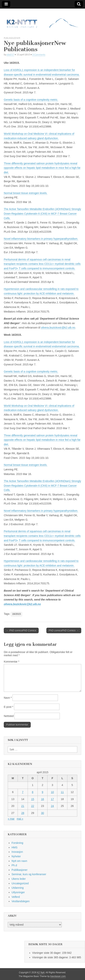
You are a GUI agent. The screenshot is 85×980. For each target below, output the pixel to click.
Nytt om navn (19, 861)
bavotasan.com (58, 976)
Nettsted (9, 716)
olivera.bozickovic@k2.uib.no (58, 328)
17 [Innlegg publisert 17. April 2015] (52, 799)
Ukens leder (19, 879)
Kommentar (12, 662)
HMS (14, 847)
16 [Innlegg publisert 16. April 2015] (43, 799)
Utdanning (18, 888)
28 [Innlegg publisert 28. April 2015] (23, 813)
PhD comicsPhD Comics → (64, 630)
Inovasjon (17, 852)
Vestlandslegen (21, 901)
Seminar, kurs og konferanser (29, 874)
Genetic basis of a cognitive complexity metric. (31, 100)
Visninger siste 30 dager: (47, 953)
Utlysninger (18, 892)
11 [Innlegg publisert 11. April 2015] (62, 792)
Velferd (16, 897)
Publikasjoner (12, 38)
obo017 (10, 54)
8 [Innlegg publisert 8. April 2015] (33, 792)
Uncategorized (20, 883)
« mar (11, 819)
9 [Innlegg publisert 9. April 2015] (43, 792)
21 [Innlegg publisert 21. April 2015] (23, 806)
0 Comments (39, 54)
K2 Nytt (41, 973)
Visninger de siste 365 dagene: (51, 957)
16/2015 (16, 614)
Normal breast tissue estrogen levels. (26, 193)
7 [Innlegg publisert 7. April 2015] (23, 792)
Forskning (17, 843)
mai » (20, 819)
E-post (9, 707)
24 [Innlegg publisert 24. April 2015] (52, 806)
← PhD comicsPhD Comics (21, 630)
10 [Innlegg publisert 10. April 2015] (52, 792)
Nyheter (16, 856)
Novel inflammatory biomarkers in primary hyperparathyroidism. (41, 239)
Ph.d (14, 865)
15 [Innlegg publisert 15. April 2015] (33, 799)
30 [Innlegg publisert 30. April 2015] (43, 813)
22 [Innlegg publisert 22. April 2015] (33, 806)
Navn (8, 698)
